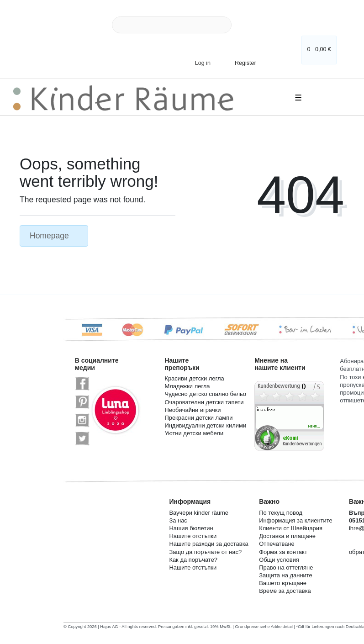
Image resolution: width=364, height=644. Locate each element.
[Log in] (199, 63)
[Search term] (172, 25)
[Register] (239, 60)
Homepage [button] (54, 236)
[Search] (242, 25)
